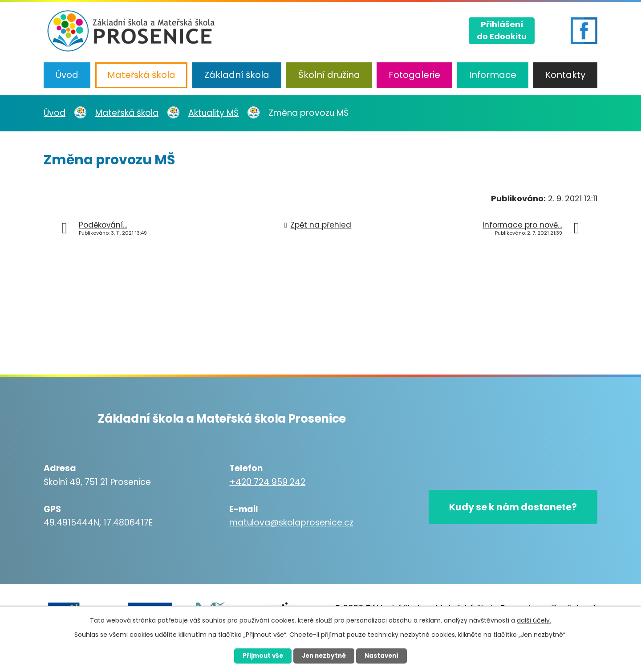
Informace (493, 75)
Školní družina (329, 75)
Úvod (67, 75)
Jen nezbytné (324, 656)
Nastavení (385, 656)
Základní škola (237, 75)
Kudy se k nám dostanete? (507, 508)
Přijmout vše (259, 656)
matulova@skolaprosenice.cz (286, 523)
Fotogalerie (414, 75)
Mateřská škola (141, 75)
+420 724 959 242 (262, 482)
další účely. (534, 620)
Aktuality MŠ (213, 113)
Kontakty (565, 75)
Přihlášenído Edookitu (502, 29)
